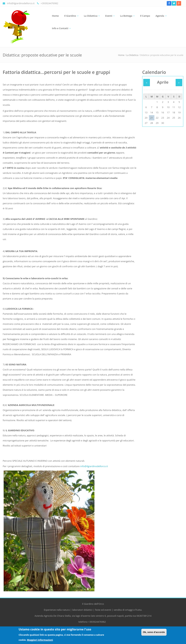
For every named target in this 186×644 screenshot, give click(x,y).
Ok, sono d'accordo (154, 633)
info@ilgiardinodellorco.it (21, 3)
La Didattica (91, 16)
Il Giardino (70, 16)
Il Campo (145, 16)
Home (55, 16)
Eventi (109, 16)
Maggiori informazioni (40, 641)
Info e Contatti (60, 28)
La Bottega (126, 16)
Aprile (163, 82)
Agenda (160, 16)
